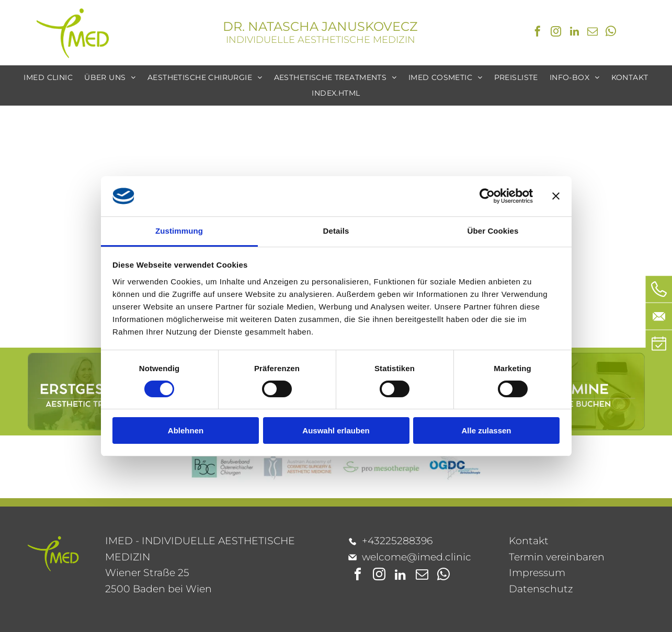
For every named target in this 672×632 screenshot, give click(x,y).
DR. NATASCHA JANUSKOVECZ (320, 26)
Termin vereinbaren (557, 557)
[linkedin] (574, 33)
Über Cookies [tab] (493, 231)
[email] (593, 33)
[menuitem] (48, 78)
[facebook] (538, 33)
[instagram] (556, 33)
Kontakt (529, 541)
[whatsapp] (611, 33)
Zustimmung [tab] (179, 231)
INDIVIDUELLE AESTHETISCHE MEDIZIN (321, 40)
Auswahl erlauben (336, 430)
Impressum (537, 573)
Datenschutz (541, 589)
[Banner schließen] (556, 196)
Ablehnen (186, 430)
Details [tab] (336, 231)
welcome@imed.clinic (417, 557)
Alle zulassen (486, 430)
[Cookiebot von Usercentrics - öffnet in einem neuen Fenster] (487, 196)
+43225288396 (397, 541)
